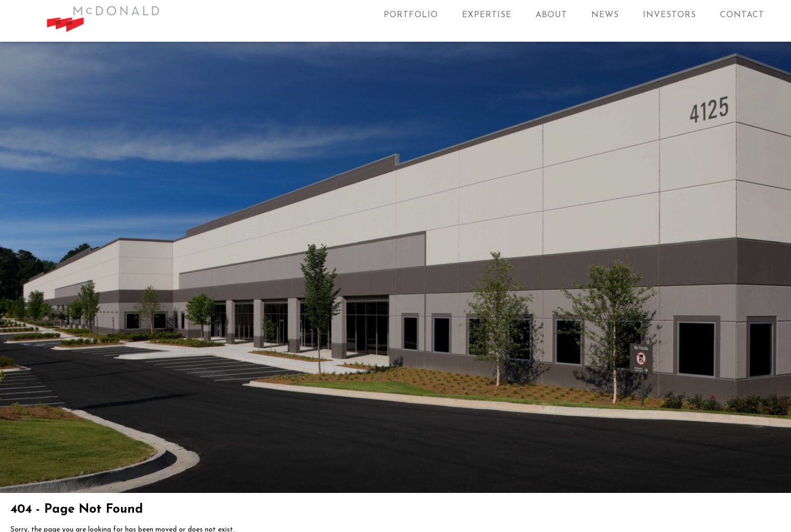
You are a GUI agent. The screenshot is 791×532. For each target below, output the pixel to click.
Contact (742, 15)
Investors (670, 15)
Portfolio (411, 15)
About (551, 15)
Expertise (487, 15)
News (605, 15)
